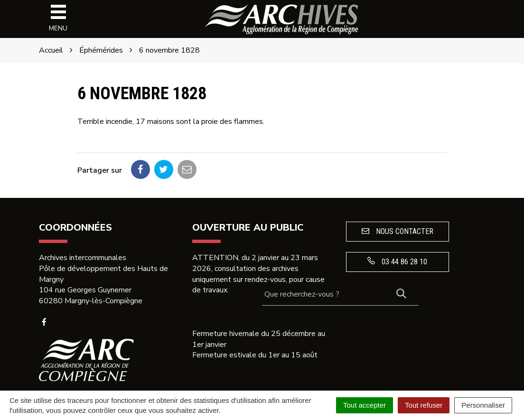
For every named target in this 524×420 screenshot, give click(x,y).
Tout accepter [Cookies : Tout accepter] (365, 405)
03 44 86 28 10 (397, 261)
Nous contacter (398, 231)
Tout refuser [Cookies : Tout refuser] (424, 405)
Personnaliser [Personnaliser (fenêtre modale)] (483, 405)
